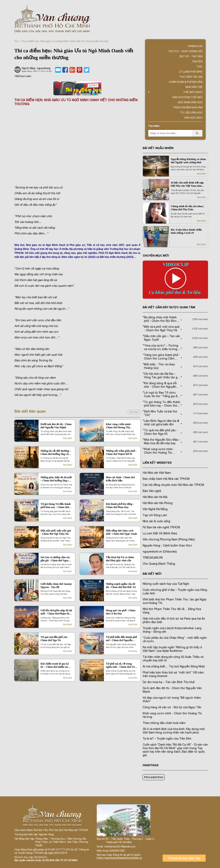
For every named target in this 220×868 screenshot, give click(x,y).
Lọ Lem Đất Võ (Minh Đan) (160, 533)
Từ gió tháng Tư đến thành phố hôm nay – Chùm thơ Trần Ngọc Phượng (56, 506)
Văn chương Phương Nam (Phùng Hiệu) (169, 539)
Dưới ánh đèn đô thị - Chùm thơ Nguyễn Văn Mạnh (56, 426)
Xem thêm (134, 412)
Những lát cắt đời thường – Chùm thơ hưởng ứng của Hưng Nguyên (56, 453)
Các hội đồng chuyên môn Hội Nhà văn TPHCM (173, 485)
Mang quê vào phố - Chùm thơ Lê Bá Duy (121, 612)
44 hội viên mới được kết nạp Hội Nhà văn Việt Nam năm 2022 (187, 184)
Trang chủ (195, 46)
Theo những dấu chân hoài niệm (164, 723)
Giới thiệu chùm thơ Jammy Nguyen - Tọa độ (56, 586)
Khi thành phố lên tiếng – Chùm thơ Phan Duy (120, 506)
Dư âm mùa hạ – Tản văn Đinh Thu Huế (169, 682)
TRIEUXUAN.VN (153, 558)
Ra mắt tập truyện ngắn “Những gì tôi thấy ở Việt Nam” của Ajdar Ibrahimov (172, 649)
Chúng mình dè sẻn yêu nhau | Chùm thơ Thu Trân (187, 208)
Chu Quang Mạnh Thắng (159, 564)
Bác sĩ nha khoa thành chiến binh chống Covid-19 (186, 231)
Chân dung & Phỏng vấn (186, 82)
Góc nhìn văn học (190, 102)
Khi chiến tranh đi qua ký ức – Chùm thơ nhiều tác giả (55, 665)
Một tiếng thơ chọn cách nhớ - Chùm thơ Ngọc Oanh (121, 532)
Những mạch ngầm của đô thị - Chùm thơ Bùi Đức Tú (121, 586)
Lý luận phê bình (191, 72)
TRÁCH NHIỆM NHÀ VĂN (188, 107)
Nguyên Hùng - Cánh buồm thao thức (167, 545)
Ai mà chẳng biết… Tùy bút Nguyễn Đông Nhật (174, 666)
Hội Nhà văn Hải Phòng (158, 503)
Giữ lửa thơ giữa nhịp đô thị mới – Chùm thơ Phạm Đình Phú (56, 612)
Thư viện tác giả (191, 77)
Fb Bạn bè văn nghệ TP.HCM (161, 527)
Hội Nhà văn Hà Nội (155, 497)
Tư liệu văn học (191, 112)
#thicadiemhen (154, 777)
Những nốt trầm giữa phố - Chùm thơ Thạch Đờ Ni (121, 452)
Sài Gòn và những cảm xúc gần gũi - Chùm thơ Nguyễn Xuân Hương (56, 559)
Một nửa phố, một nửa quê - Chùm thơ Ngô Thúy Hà (56, 532)
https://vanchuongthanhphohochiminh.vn (119, 858)
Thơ (17, 41)
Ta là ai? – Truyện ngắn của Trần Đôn (167, 739)
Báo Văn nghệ (152, 491)
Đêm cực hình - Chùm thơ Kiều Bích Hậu (120, 479)
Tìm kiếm (154, 126)
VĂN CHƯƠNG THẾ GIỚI (187, 97)
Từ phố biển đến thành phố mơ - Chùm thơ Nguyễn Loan (121, 639)
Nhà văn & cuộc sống (156, 521)
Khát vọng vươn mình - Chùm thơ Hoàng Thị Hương (119, 426)
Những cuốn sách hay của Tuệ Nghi (166, 584)
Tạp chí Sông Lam (155, 515)
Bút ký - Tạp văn (191, 56)
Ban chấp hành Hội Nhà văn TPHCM (166, 479)
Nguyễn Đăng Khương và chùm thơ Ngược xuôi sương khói (188, 161)
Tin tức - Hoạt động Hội (185, 51)
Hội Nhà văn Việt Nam (157, 473)
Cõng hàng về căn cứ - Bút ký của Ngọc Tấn (172, 707)
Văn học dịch (193, 118)
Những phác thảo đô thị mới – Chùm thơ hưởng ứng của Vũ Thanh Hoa (56, 479)
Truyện (197, 61)
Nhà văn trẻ (194, 87)
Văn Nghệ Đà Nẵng (155, 509)
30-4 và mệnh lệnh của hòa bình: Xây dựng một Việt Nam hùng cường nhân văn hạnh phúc (174, 731)
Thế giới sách (193, 92)
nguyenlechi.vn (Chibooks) (160, 552)
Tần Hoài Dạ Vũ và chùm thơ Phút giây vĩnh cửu (120, 559)
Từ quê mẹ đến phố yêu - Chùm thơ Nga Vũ (55, 639)
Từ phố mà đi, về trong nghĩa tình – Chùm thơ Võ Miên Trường (120, 665)
